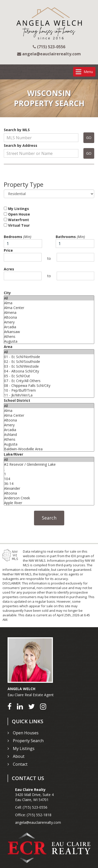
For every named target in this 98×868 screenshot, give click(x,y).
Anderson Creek (49, 498)
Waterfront (16, 220)
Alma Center (49, 308)
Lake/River (13, 454)
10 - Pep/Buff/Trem (49, 390)
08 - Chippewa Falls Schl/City (49, 385)
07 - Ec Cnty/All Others (49, 381)
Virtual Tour (17, 225)
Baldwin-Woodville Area (49, 449)
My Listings (16, 209)
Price (8, 250)
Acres (9, 269)
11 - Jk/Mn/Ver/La (49, 395)
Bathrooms (70, 237)
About (19, 756)
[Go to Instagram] (43, 706)
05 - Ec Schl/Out (49, 376)
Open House (17, 214)
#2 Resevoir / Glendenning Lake (49, 464)
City (7, 293)
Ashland (49, 435)
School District (17, 400)
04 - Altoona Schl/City (49, 371)
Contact (20, 764)
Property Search (28, 741)
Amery (49, 322)
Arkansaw (49, 332)
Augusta (49, 341)
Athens (49, 336)
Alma (49, 303)
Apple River (49, 503)
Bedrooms (18, 237)
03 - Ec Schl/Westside (49, 366)
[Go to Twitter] (31, 706)
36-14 (49, 484)
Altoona (49, 317)
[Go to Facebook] (10, 706)
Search (49, 518)
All (49, 298)
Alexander (49, 488)
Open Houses (26, 733)
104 (49, 479)
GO (89, 138)
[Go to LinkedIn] (20, 706)
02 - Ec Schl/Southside (49, 361)
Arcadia (49, 327)
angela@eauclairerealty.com (38, 822)
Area (8, 347)
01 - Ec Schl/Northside (49, 357)
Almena (49, 312)
